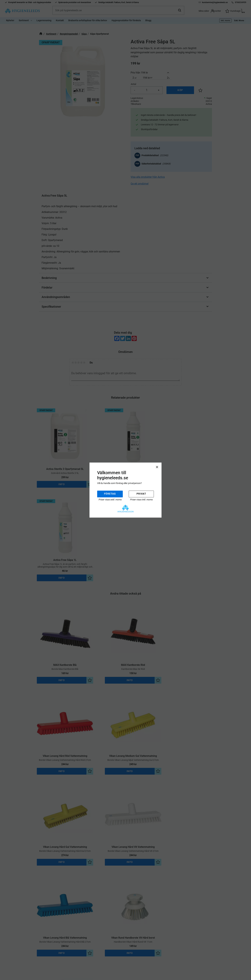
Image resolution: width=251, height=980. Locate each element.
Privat (141, 494)
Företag (110, 494)
